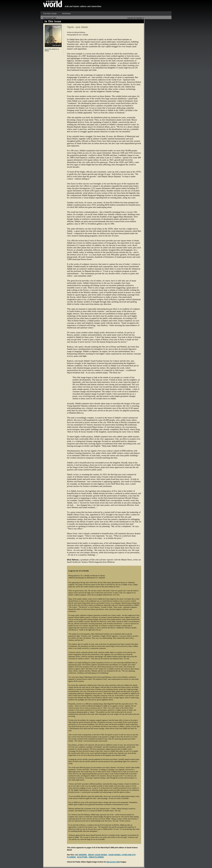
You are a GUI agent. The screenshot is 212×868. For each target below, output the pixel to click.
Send (47, 49)
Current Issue (50, 14)
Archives (66, 14)
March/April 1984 (113, 862)
